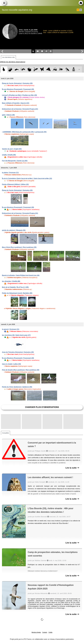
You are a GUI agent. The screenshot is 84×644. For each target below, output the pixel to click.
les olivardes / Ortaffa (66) (11, 281)
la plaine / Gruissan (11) (10, 173)
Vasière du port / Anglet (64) (12, 149)
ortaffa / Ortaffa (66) (9, 155)
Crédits (50, 632)
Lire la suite (72, 468)
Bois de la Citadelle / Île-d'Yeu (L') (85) (15, 287)
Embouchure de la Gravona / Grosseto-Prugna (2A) (20, 109)
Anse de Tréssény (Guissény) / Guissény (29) (18, 352)
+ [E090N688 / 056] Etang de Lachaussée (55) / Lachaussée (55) (24, 132)
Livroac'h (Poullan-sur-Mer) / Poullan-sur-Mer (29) (19, 95)
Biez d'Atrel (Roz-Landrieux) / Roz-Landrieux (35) (19, 247)
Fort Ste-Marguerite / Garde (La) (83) (15, 161)
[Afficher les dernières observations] (13, 62)
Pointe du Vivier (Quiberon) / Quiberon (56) (17, 387)
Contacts (45, 632)
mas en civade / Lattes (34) (11, 364)
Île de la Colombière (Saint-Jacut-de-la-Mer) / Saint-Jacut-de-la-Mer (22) (27, 178)
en (81, 10)
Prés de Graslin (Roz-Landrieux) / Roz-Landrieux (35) (21, 370)
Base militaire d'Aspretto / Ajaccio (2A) (16, 103)
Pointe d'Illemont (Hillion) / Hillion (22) (15, 184)
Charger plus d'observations (42, 407)
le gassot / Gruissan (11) (11, 329)
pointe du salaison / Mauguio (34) (14, 230)
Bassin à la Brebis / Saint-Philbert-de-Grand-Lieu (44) (21, 275)
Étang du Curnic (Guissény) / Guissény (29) (17, 83)
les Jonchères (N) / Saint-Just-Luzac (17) (16, 335)
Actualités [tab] (6, 433)
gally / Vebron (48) (8, 115)
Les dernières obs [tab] (8, 57)
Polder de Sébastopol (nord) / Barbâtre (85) (17, 293)
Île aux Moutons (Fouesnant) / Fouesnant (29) (18, 89)
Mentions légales (36, 632)
